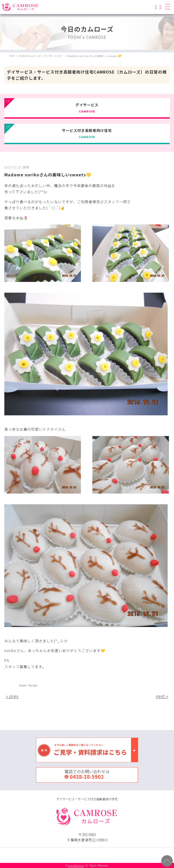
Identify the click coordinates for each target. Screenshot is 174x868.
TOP (11, 56)
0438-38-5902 (87, 777)
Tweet (23, 685)
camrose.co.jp (76, 865)
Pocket (33, 685)
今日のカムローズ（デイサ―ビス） (41, 56)
